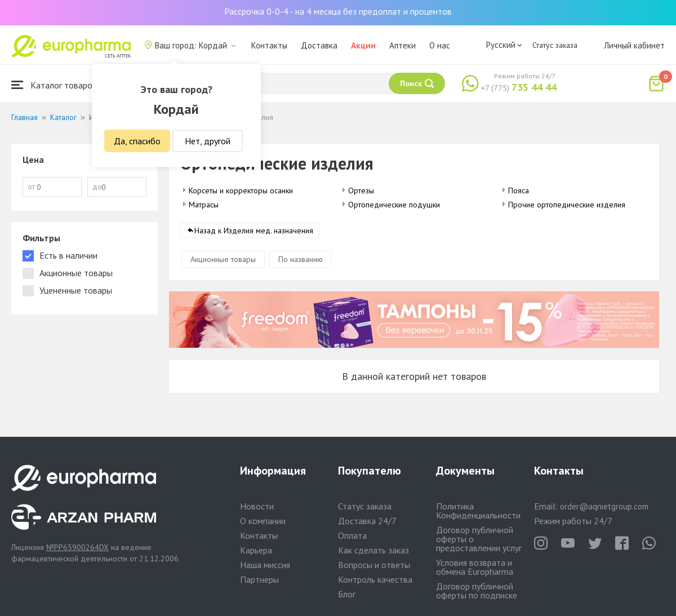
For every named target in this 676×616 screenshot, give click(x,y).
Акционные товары (223, 259)
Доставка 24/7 (367, 521)
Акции (363, 45)
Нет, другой (208, 141)
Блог (347, 594)
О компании (263, 521)
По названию (301, 259)
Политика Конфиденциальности (478, 511)
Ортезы (361, 190)
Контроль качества (375, 579)
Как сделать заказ (373, 550)
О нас (440, 45)
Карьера (256, 550)
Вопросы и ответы (374, 565)
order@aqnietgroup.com (604, 506)
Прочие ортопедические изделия (567, 205)
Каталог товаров (54, 85)
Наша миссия (265, 565)
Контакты (269, 45)
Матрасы (204, 205)
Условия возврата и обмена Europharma (475, 567)
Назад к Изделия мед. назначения (254, 231)
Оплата (352, 535)
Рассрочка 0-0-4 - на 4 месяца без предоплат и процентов (338, 11)
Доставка (319, 45)
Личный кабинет (634, 45)
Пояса (519, 190)
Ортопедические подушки (394, 205)
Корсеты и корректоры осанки (241, 190)
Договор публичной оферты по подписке (477, 591)
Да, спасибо (137, 141)
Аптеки (403, 45)
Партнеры (259, 579)
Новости (257, 506)
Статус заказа (555, 45)
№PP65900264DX (77, 547)
